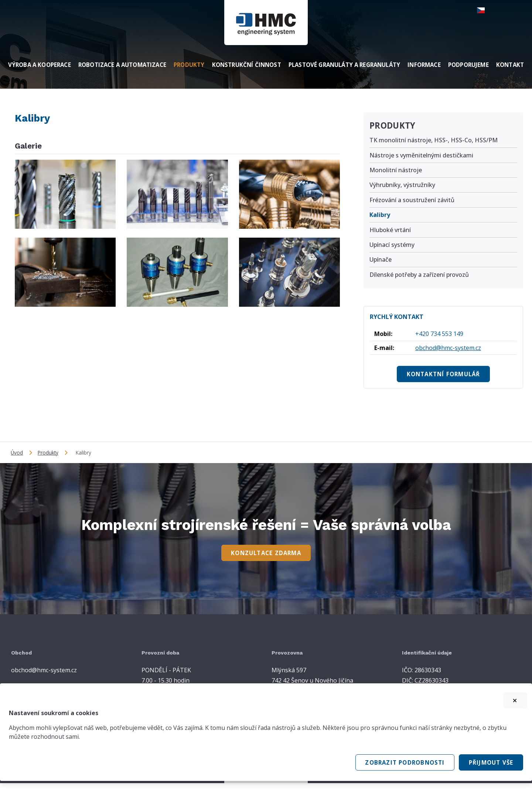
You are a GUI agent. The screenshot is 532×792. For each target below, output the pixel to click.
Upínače (381, 259)
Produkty (393, 125)
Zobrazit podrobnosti (405, 762)
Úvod (17, 453)
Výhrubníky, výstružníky (402, 185)
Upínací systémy (392, 245)
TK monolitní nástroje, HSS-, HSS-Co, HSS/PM (434, 140)
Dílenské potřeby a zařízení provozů (419, 275)
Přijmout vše (491, 762)
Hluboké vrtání (390, 230)
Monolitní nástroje (396, 170)
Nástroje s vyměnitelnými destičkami (421, 155)
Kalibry (380, 215)
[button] (485, 10)
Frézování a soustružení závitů (412, 200)
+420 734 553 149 (439, 334)
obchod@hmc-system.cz (448, 348)
